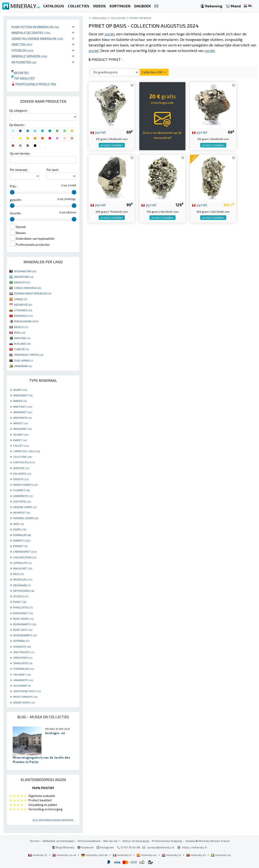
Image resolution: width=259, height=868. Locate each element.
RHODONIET (23, 613)
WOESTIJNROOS (25, 697)
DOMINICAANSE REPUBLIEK (33, 293)
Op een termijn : (20, 153)
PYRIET (20, 602)
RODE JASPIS (23, 619)
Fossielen (22, 50)
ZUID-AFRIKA (24, 360)
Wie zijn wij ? (111, 841)
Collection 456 (154, 72)
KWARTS (22, 540)
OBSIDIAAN (22, 585)
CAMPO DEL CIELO (27, 451)
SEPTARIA (21, 641)
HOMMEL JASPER (26, 518)
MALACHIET (23, 568)
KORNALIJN (22, 535)
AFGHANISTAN (25, 271)
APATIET (21, 423)
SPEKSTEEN (23, 658)
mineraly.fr (38, 855)
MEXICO (21, 327)
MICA (19, 574)
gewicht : (16, 200)
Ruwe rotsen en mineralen (35, 27)
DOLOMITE (22, 473)
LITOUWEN (23, 310)
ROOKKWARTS (25, 624)
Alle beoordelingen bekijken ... (54, 820)
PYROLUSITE (23, 607)
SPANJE (21, 299)
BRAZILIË (22, 282)
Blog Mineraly (63, 847)
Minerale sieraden (29, 56)
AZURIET (21, 434)
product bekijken (112, 145)
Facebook (86, 847)
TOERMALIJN (24, 669)
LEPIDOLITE (22, 563)
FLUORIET (21, 490)
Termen (34, 841)
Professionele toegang (167, 841)
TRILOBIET (22, 674)
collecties (118, 18)
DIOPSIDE (21, 468)
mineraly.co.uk (65, 855)
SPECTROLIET (24, 652)
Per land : (53, 170)
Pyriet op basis (141, 18)
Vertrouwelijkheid (89, 841)
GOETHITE (22, 501)
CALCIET (21, 446)
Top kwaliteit (23, 78)
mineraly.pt (196, 855)
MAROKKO (23, 316)
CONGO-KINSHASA (28, 288)
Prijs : (14, 186)
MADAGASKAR (26, 321)
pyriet (98, 132)
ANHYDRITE (22, 418)
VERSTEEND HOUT (27, 691)
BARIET (20, 440)
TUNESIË (21, 349)
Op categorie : (19, 111)
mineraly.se (221, 855)
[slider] (12, 192)
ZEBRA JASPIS (24, 702)
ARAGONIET (22, 429)
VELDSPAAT (22, 685)
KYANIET (20, 546)
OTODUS (21, 596)
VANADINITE (23, 680)
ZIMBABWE (23, 366)
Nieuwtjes (20, 73)
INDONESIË (23, 305)
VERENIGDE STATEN (29, 355)
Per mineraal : (19, 170)
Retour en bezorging (136, 841)
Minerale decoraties (31, 33)
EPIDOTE (21, 479)
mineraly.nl (172, 855)
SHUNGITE (22, 647)
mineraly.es (147, 855)
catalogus (99, 18)
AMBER (20, 401)
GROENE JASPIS (25, 507)
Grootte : (16, 213)
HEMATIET (22, 512)
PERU (20, 332)
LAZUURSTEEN (25, 557)
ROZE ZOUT (23, 630)
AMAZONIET (23, 395)
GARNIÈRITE (23, 496)
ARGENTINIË (24, 277)
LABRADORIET (25, 551)
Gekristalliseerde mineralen (37, 39)
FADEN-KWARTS (25, 485)
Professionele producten (34, 84)
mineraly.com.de (95, 855)
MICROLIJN (23, 579)
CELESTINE (22, 457)
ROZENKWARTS (25, 635)
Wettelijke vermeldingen (58, 841)
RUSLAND (22, 344)
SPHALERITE (23, 663)
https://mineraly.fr (195, 847)
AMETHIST (23, 407)
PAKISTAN (22, 338)
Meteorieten (24, 62)
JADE (19, 524)
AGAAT (20, 390)
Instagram (105, 847)
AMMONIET (23, 412)
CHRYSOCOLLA (24, 462)
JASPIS (20, 529)
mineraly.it (122, 855)
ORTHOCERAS (24, 591)
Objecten (22, 44)
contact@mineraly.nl (161, 847)
